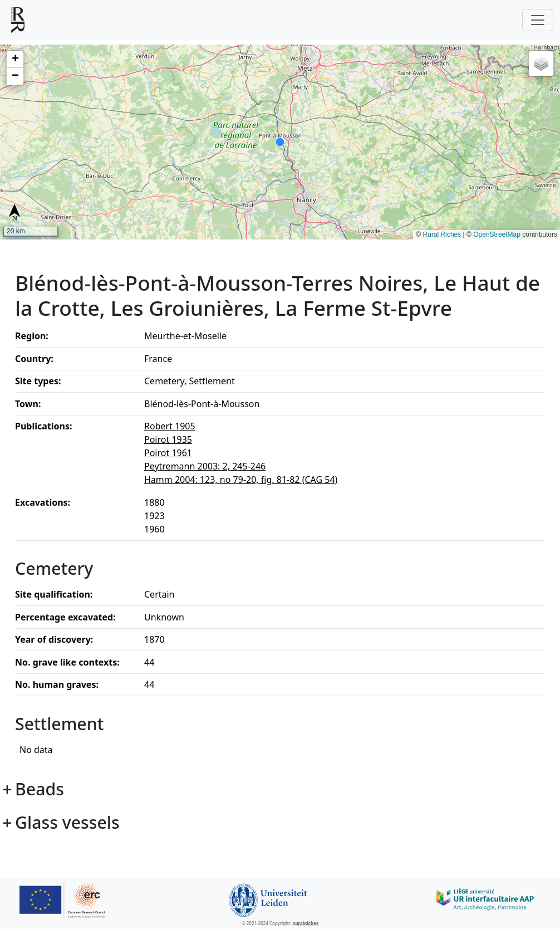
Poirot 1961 (168, 453)
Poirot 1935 (168, 439)
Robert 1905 (170, 426)
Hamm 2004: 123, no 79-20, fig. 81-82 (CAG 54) (241, 480)
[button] (15, 60)
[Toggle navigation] (538, 20)
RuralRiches (305, 923)
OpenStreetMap (497, 234)
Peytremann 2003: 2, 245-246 (205, 466)
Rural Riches (442, 234)
